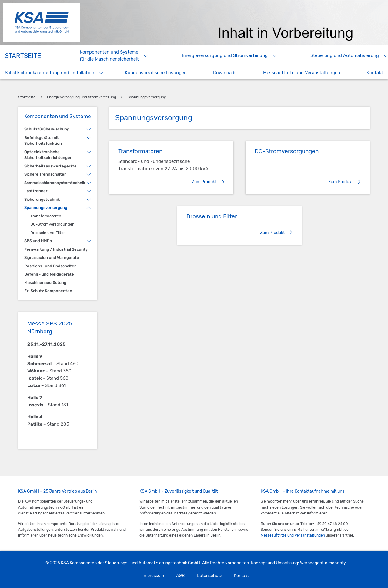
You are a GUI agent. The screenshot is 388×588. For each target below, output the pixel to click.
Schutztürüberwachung (47, 129)
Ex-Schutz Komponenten (48, 291)
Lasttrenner (36, 191)
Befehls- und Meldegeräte (49, 274)
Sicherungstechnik (42, 199)
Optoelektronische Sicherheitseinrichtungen (48, 155)
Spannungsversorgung (46, 208)
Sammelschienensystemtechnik (55, 183)
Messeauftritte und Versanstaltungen (293, 535)
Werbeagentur (314, 563)
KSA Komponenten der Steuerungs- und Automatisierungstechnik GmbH (42, 23)
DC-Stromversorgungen (52, 224)
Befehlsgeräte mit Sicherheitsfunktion (43, 141)
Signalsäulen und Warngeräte (52, 258)
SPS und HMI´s (38, 241)
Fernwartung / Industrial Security (56, 249)
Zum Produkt (204, 182)
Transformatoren (46, 216)
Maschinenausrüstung (45, 283)
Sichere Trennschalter (45, 174)
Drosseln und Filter (48, 233)
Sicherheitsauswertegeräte (50, 166)
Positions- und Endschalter (50, 266)
